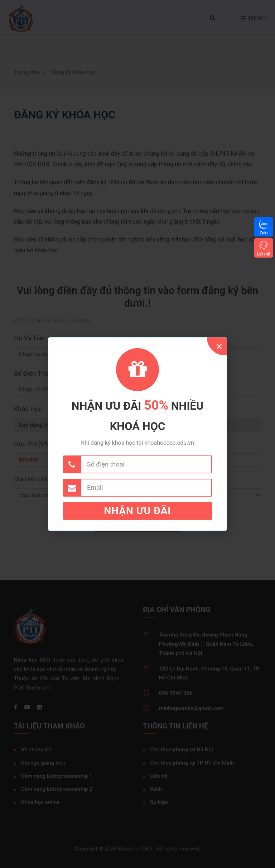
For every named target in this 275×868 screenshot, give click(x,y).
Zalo (264, 233)
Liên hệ (264, 254)
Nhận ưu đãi (138, 511)
